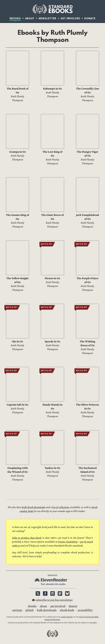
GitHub (30, 610)
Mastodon (60, 593)
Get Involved (70, 18)
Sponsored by (52, 575)
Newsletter (47, 18)
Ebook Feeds (67, 610)
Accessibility (85, 610)
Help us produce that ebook (27, 538)
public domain (67, 617)
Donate (90, 18)
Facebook (45, 593)
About (30, 18)
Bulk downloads (47, 610)
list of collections (61, 507)
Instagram (53, 593)
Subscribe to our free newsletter (54, 600)
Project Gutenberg (68, 542)
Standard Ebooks (52, 9)
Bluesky (67, 593)
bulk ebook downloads (34, 507)
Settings (17, 610)
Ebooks (15, 18)
